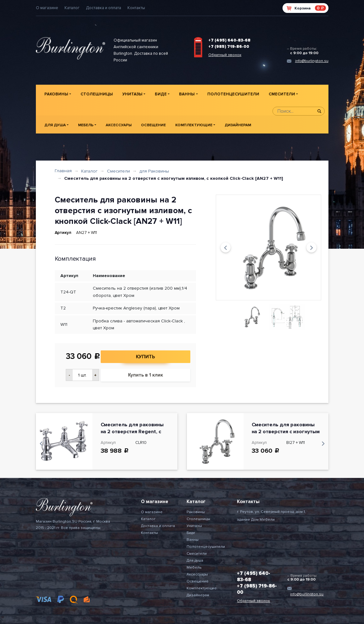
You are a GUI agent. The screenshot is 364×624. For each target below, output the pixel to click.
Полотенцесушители (233, 94)
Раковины (56, 94)
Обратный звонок (225, 55)
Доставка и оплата (104, 8)
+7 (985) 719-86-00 (229, 47)
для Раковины (154, 171)
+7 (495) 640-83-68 (229, 40)
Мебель (86, 125)
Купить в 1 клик (146, 375)
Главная (63, 171)
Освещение (153, 125)
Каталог (72, 8)
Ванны (187, 94)
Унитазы (132, 94)
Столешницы (97, 94)
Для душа (55, 125)
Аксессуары (119, 125)
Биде (161, 94)
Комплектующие (194, 125)
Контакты (136, 8)
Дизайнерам (238, 125)
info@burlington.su (312, 61)
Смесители (282, 94)
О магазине (47, 8)
